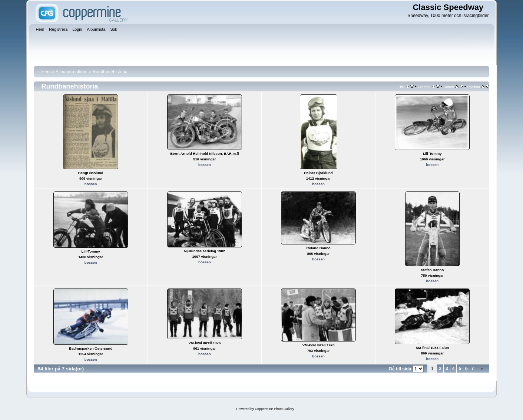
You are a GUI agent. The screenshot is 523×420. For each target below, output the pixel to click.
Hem (46, 72)
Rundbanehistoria (110, 72)
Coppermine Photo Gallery (274, 409)
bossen (91, 184)
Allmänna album (72, 72)
